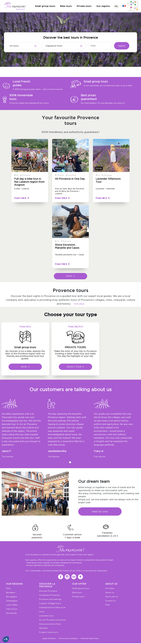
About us (110, 592)
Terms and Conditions (68, 638)
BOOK (70, 276)
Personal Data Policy (90, 638)
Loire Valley (12, 605)
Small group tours (45, 6)
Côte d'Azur (12, 609)
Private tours (84, 6)
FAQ (107, 605)
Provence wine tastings (50, 599)
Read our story (100, 511)
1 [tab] (70, 462)
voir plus (79, 304)
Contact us (110, 601)
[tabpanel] (25, 430)
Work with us (112, 597)
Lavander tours (46, 616)
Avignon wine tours (49, 632)
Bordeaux (11, 592)
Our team (110, 588)
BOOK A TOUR (75, 367)
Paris (8, 588)
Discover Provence (48, 591)
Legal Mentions (49, 638)
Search (122, 46)
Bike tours (66, 6)
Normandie (11, 613)
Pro (116, 6)
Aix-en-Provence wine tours (53, 620)
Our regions (103, 6)
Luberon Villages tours (50, 603)
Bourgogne (11, 597)
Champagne (12, 601)
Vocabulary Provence (49, 595)
